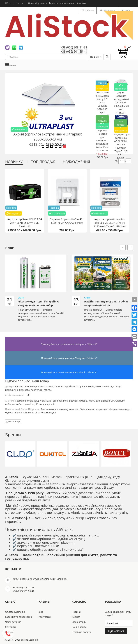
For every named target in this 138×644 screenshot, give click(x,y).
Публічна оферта (81, 632)
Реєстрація (45, 617)
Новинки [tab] (14, 162)
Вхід (41, 612)
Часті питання (13, 622)
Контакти (82, 3)
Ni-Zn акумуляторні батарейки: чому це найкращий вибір (38, 303)
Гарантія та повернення (62, 3)
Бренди (13, 435)
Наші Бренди (79, 627)
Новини (76, 612)
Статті (21, 298)
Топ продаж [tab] (43, 162)
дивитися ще (13, 421)
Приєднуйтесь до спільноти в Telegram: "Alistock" (69, 358)
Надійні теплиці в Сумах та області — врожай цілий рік (107, 303)
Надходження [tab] (76, 162)
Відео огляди (79, 622)
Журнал (76, 617)
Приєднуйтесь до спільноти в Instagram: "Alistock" (69, 344)
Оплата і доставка (38, 3)
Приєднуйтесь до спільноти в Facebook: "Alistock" (69, 372)
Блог (10, 248)
